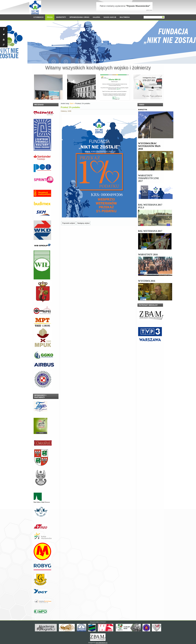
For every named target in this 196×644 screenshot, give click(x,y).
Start (71, 103)
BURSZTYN (143, 110)
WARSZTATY (61, 17)
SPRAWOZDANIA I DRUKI (79, 17)
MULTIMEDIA (125, 17)
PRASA (50, 17)
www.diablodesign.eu (101, 643)
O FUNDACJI (38, 17)
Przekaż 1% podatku (70, 107)
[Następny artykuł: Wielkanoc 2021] (83, 223)
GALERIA (96, 17)
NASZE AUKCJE (110, 17)
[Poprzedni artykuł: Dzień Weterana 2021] (68, 223)
